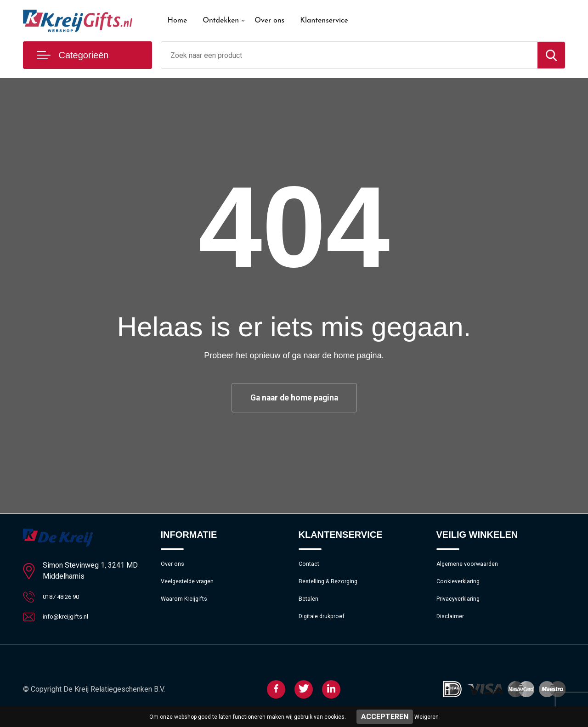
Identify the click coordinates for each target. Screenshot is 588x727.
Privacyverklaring (461, 605)
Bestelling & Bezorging (332, 586)
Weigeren (427, 717)
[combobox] (349, 55)
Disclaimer (452, 625)
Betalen (310, 605)
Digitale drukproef (325, 625)
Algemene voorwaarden (472, 566)
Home (178, 21)
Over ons (269, 21)
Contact (311, 566)
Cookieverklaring (461, 586)
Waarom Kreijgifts (188, 605)
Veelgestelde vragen (191, 586)
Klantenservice (324, 21)
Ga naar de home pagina (294, 398)
